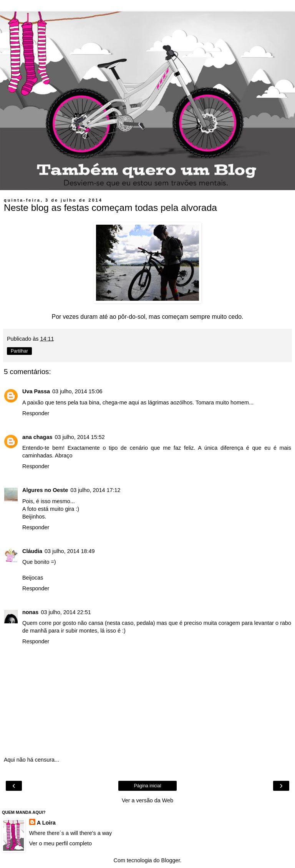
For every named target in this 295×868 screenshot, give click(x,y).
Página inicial (148, 786)
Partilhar (19, 351)
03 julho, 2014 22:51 (66, 612)
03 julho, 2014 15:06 (77, 391)
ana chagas (37, 437)
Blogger (171, 860)
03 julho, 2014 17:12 (95, 490)
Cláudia (32, 551)
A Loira (46, 823)
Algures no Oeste (45, 490)
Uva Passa (36, 391)
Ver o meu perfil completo (60, 843)
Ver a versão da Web (147, 800)
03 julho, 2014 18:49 (70, 551)
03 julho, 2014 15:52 (80, 437)
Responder (36, 413)
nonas (30, 612)
